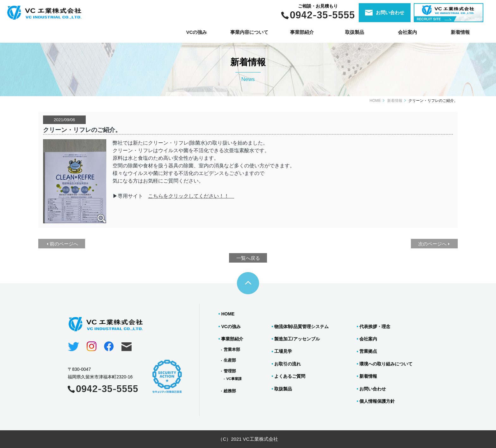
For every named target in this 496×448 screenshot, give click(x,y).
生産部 (230, 360)
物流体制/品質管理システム (301, 327)
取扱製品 (283, 389)
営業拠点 (368, 351)
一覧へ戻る (248, 258)
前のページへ (64, 244)
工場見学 (283, 351)
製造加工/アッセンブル (297, 339)
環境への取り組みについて (386, 364)
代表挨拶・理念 (375, 327)
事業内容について (249, 32)
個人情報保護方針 (377, 401)
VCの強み (196, 32)
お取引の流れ (288, 364)
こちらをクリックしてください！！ (189, 196)
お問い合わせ (373, 389)
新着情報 (460, 32)
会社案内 (407, 32)
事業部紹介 (232, 339)
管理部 (230, 371)
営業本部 (232, 349)
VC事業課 (234, 379)
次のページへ (432, 244)
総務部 (230, 391)
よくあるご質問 (290, 376)
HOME (375, 101)
